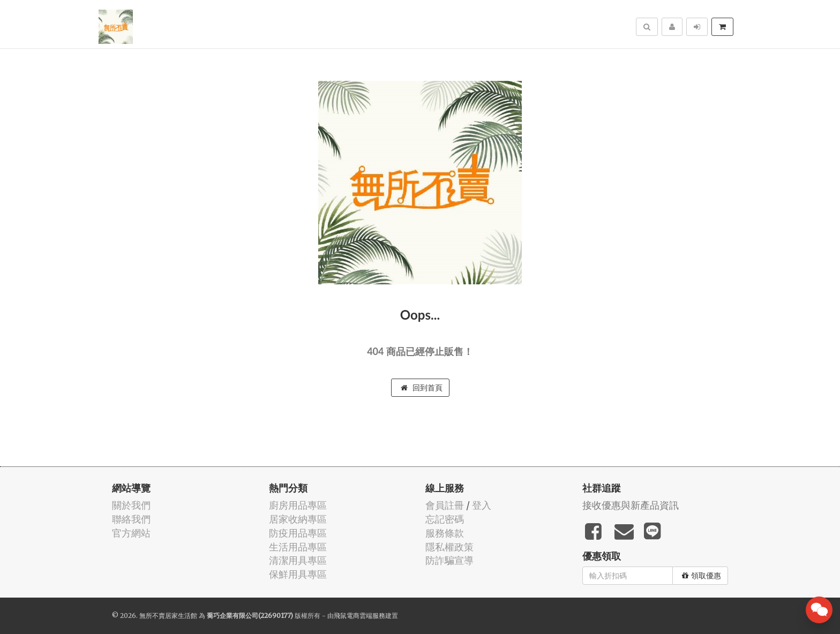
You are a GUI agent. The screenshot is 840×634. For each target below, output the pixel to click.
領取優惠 (702, 576)
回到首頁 (422, 388)
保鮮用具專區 (298, 574)
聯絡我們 (131, 519)
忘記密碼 (445, 519)
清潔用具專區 (298, 560)
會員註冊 (445, 505)
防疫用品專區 (298, 533)
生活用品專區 (298, 547)
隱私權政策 (449, 547)
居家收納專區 (298, 519)
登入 (482, 505)
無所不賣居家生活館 (168, 616)
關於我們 (131, 505)
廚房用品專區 (298, 505)
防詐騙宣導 (449, 560)
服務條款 (445, 533)
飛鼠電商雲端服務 (359, 616)
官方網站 (131, 533)
